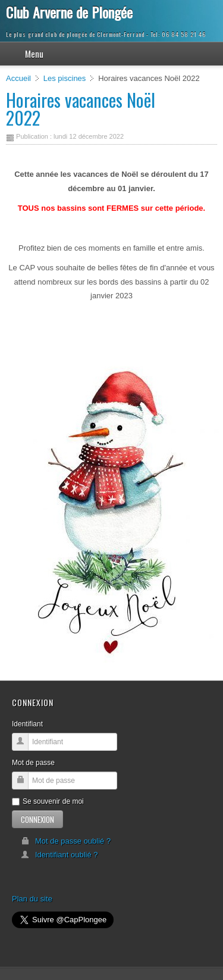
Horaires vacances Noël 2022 (81, 109)
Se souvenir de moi (48, 801)
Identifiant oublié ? (59, 855)
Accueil (18, 78)
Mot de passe (33, 763)
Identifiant (27, 724)
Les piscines (65, 78)
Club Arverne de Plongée (69, 12)
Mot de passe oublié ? (66, 841)
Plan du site (32, 899)
